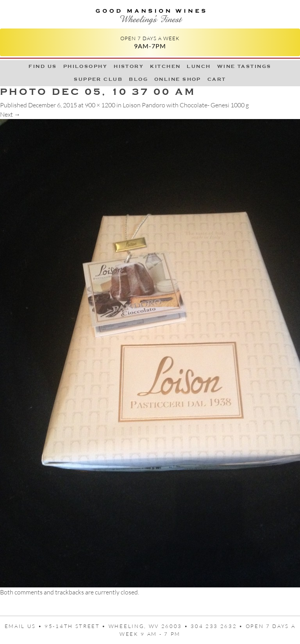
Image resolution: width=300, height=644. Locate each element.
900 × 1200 (100, 105)
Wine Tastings (244, 66)
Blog (138, 79)
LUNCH (199, 66)
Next (10, 114)
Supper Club (98, 79)
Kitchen (165, 66)
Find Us (43, 66)
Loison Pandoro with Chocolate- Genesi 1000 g (186, 105)
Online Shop (178, 79)
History (129, 66)
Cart (217, 79)
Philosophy (86, 66)
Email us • (25, 626)
